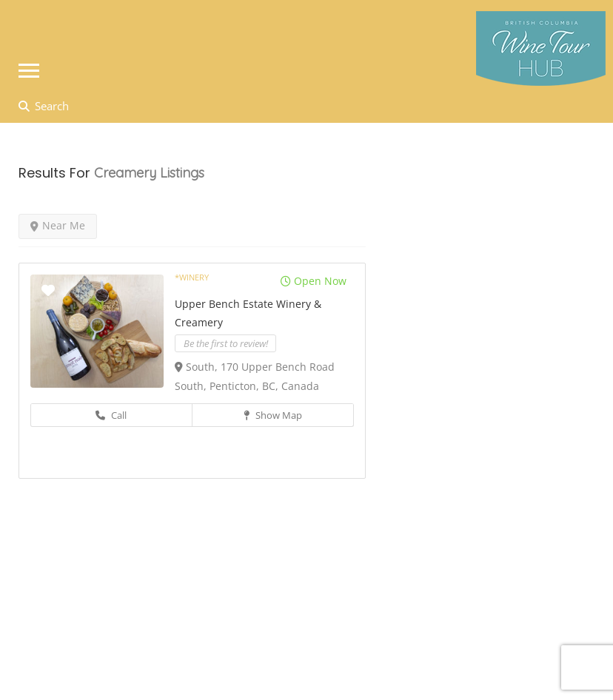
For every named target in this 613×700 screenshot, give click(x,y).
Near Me (58, 225)
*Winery (192, 277)
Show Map (273, 415)
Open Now (314, 281)
